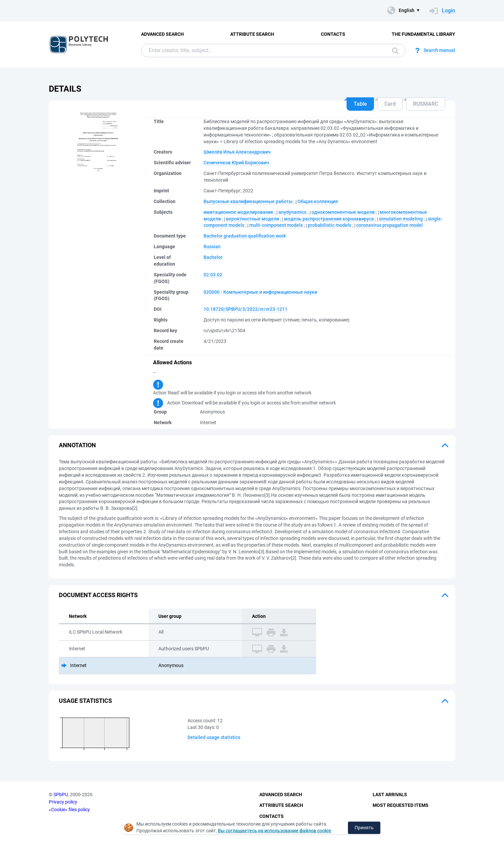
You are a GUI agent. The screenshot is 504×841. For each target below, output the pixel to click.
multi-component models (276, 225)
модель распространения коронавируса (329, 219)
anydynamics (292, 212)
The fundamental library (423, 34)
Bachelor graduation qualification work (245, 236)
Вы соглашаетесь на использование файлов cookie (275, 831)
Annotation (77, 445)
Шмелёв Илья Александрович (237, 152)
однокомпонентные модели (343, 212)
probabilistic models (330, 225)
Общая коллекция (318, 201)
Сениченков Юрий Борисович (236, 163)
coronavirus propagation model (390, 225)
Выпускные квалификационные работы (248, 201)
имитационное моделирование (238, 212)
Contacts (333, 34)
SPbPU (61, 795)
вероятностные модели (253, 219)
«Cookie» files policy (69, 810)
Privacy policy (63, 802)
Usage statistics (85, 701)
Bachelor (213, 257)
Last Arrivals (390, 795)
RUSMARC (426, 104)
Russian (212, 247)
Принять (364, 828)
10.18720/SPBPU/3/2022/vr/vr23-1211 (245, 309)
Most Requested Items (401, 805)
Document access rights (98, 595)
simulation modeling (401, 219)
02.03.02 (213, 275)
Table (360, 104)
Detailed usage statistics (214, 737)
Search (395, 51)
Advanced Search (162, 34)
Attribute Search (252, 34)
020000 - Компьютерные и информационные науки (260, 292)
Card (390, 104)
